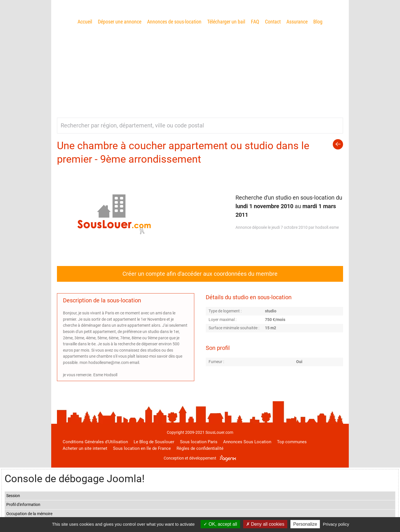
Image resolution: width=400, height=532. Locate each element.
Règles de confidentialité (200, 448)
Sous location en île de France (142, 448)
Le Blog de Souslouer (154, 442)
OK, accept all (220, 524)
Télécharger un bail (226, 22)
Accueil (85, 22)
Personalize (305, 524)
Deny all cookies (265, 524)
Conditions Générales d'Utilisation (95, 442)
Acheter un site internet (85, 448)
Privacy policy (336, 524)
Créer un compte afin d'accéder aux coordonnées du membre (200, 274)
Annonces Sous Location (247, 442)
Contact (273, 22)
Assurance (297, 22)
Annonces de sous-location (174, 22)
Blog (318, 22)
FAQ (255, 22)
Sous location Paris (199, 442)
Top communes (292, 442)
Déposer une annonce (120, 22)
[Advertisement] (200, 69)
